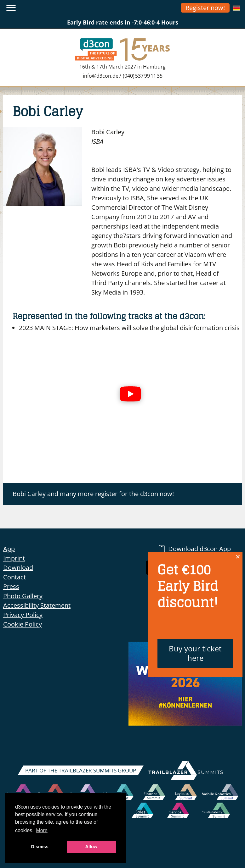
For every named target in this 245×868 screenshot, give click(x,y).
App (9, 549)
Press (11, 586)
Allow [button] (91, 847)
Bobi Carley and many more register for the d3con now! (93, 494)
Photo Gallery (23, 596)
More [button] (42, 830)
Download (18, 568)
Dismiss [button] (40, 847)
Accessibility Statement (37, 605)
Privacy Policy (23, 615)
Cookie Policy (23, 624)
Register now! (205, 8)
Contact (14, 577)
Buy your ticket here (195, 653)
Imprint (14, 558)
